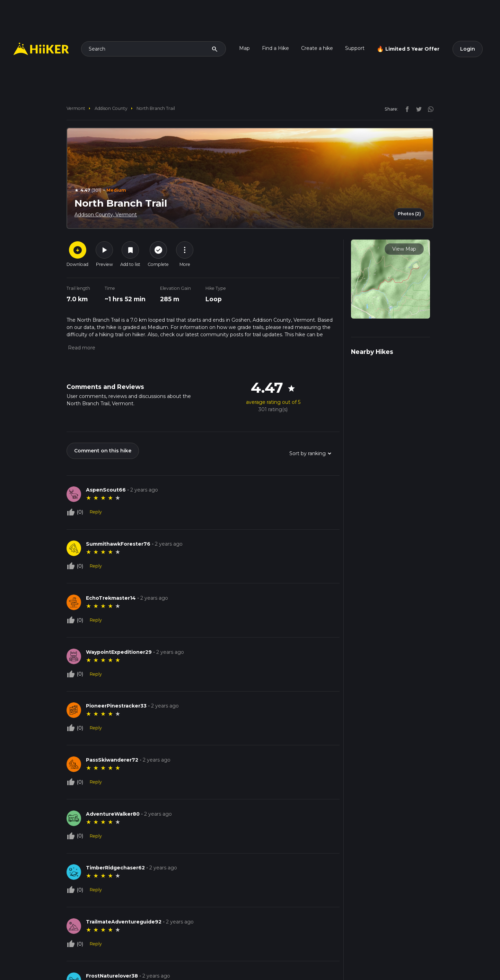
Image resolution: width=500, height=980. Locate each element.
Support (355, 48)
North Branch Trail (156, 108)
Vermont (76, 108)
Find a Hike (275, 48)
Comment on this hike (103, 451)
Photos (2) (409, 214)
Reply (96, 512)
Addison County (111, 108)
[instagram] (428, 109)
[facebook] (405, 109)
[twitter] (417, 109)
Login (468, 49)
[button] (81, 348)
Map (244, 48)
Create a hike (317, 48)
